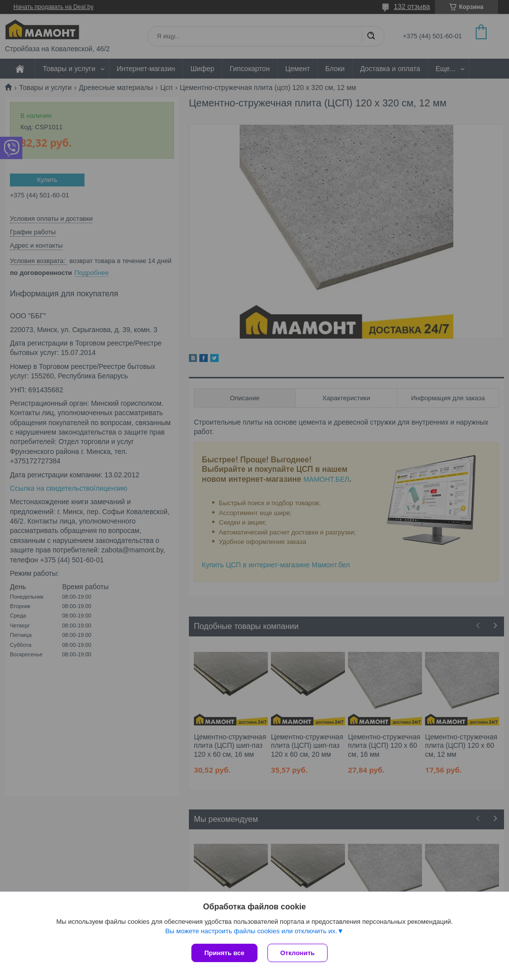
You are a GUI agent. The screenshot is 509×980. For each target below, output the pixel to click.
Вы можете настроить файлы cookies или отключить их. (251, 931)
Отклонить (297, 953)
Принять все (224, 953)
